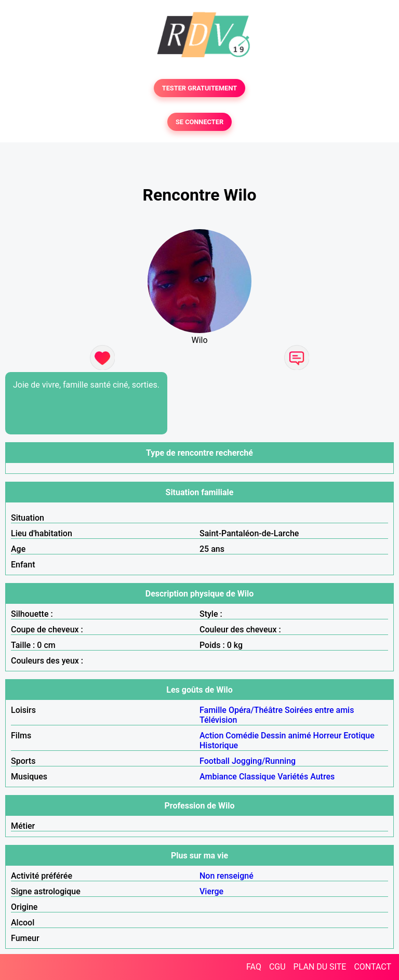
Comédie (242, 736)
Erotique (359, 736)
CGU (277, 967)
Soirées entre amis (319, 710)
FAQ (254, 967)
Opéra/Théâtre (256, 710)
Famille (213, 710)
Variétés (293, 777)
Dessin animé (286, 736)
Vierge (211, 891)
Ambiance (218, 777)
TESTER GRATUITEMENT (200, 88)
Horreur (328, 736)
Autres (322, 777)
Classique (257, 777)
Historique (219, 745)
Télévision (218, 720)
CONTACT (373, 967)
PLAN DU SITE (320, 967)
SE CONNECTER (199, 122)
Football (215, 761)
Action (211, 736)
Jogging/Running (264, 761)
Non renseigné (227, 876)
